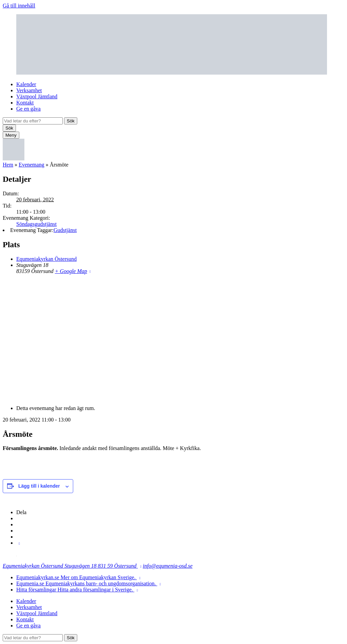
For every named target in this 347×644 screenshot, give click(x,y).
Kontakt (25, 103)
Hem (8, 165)
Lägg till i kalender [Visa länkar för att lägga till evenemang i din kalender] (39, 486)
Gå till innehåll (19, 6)
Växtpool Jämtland (37, 96)
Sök (71, 121)
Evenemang (32, 165)
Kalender (26, 84)
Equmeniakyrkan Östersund (46, 259)
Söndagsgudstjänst (36, 224)
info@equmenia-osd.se (168, 566)
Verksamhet (29, 90)
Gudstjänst (65, 230)
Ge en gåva (28, 109)
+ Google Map (71, 271)
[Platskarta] (173, 339)
